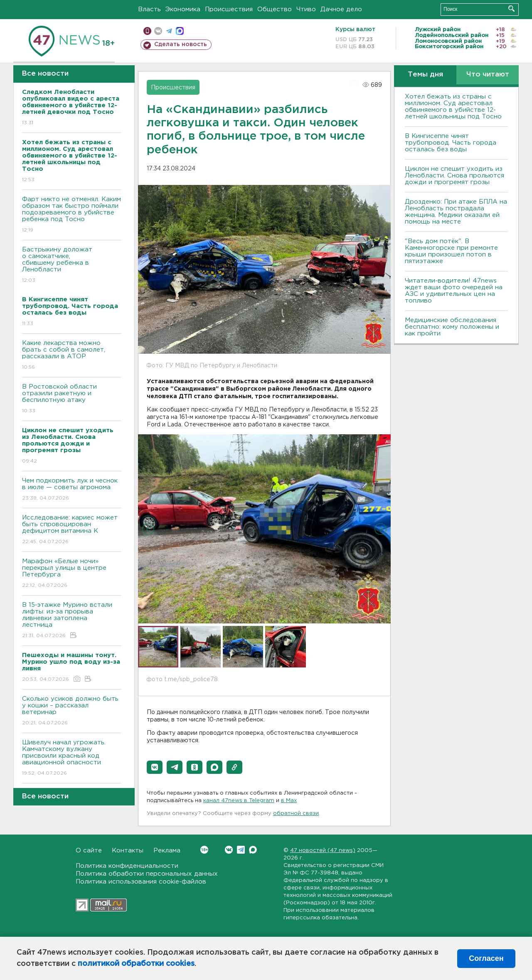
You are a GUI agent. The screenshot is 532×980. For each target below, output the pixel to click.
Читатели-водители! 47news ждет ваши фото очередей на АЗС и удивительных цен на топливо (454, 291)
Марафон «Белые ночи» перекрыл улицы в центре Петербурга (72, 574)
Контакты (128, 851)
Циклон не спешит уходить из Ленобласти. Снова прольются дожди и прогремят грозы (454, 176)
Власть (149, 9)
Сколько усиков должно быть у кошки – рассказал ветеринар (72, 711)
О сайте (89, 851)
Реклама (167, 851)
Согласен (486, 958)
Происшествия (229, 9)
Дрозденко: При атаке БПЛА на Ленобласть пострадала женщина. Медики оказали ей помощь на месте (456, 212)
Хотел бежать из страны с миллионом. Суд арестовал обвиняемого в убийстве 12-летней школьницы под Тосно (453, 107)
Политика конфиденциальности (127, 866)
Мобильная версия (147, 31)
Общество (275, 9)
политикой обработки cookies (136, 964)
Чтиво (306, 9)
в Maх (289, 801)
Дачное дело (341, 9)
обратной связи (296, 814)
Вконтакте (204, 850)
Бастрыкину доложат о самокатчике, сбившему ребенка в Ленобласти (72, 265)
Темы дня (425, 75)
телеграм (169, 31)
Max (253, 850)
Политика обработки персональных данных (147, 874)
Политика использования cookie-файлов (141, 882)
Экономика (183, 9)
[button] (155, 767)
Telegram (241, 850)
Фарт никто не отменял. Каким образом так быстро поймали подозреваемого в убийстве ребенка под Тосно (72, 215)
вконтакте (158, 31)
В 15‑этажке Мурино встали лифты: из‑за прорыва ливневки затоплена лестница (72, 621)
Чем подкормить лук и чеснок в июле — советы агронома (72, 490)
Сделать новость (181, 44)
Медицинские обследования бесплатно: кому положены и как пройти (452, 327)
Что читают (488, 75)
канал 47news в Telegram (239, 801)
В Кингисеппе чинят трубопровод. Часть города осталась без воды (451, 143)
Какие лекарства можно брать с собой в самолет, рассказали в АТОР (72, 356)
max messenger (180, 31)
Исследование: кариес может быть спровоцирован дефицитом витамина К (72, 530)
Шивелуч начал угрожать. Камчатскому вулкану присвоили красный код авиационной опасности (72, 758)
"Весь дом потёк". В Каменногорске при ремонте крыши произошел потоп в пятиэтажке (451, 251)
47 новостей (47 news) (323, 851)
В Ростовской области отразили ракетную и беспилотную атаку (72, 399)
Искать (511, 9)
